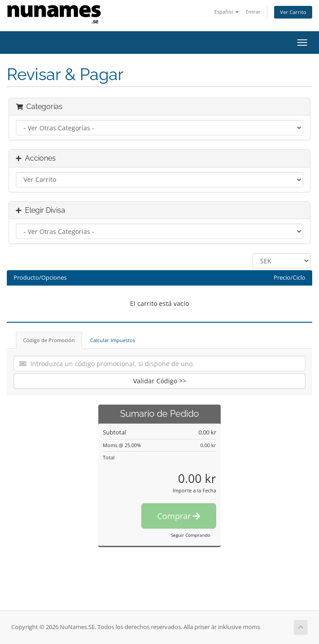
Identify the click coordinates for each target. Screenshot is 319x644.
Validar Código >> (160, 381)
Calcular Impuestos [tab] (113, 340)
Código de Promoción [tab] (49, 340)
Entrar (253, 12)
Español (227, 12)
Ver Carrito (293, 12)
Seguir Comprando (191, 535)
